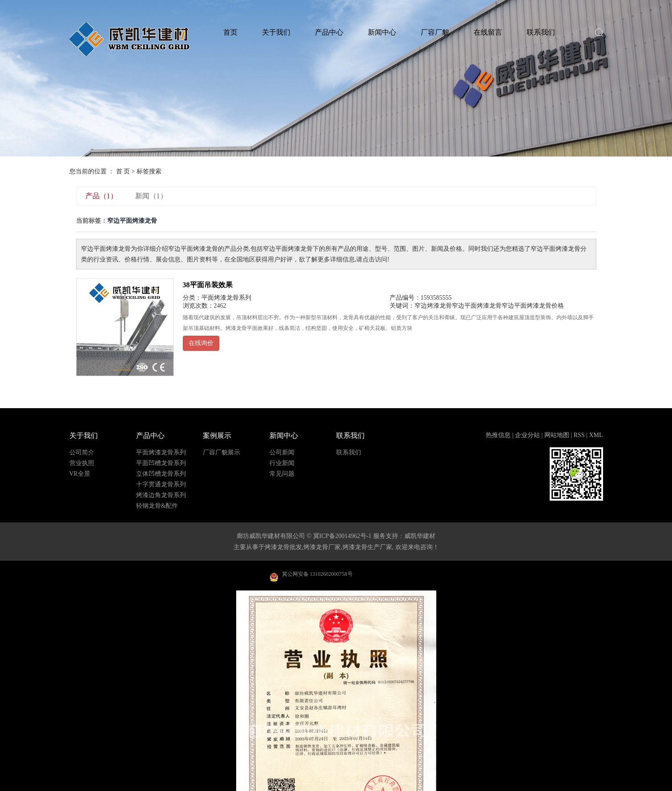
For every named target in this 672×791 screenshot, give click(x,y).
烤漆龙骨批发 (283, 547)
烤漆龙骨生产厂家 (367, 547)
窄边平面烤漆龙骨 (477, 306)
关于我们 (276, 32)
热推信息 (498, 435)
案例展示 (217, 436)
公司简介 (82, 453)
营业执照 (82, 463)
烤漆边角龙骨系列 (161, 495)
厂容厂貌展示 (221, 453)
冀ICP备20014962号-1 (342, 536)
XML (596, 435)
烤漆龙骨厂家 (322, 547)
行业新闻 (282, 463)
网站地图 (557, 435)
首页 (230, 32)
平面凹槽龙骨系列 (161, 463)
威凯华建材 (420, 536)
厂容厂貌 (435, 32)
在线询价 (201, 343)
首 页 (123, 171)
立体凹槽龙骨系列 (161, 474)
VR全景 (80, 474)
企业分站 (527, 435)
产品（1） (101, 196)
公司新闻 (282, 453)
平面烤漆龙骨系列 (226, 298)
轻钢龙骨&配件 (157, 506)
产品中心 (329, 32)
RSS (579, 435)
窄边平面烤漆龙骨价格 (533, 306)
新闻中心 (382, 32)
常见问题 (282, 474)
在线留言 (488, 32)
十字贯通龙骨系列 (161, 485)
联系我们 (541, 32)
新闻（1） (151, 196)
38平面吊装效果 (208, 285)
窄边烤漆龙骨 (433, 306)
